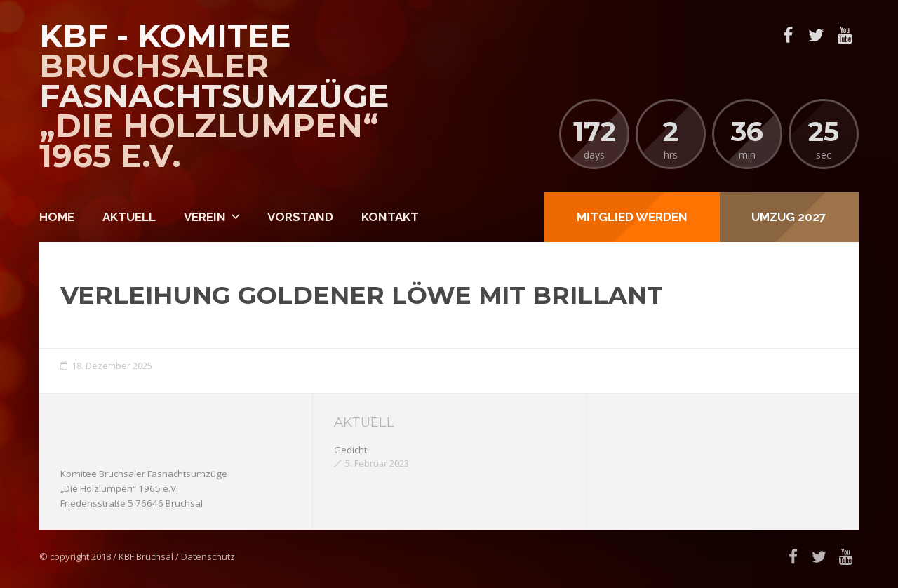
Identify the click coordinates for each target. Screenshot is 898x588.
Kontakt (390, 217)
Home (57, 217)
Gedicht (350, 450)
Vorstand (300, 217)
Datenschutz (208, 556)
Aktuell (129, 217)
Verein (205, 217)
